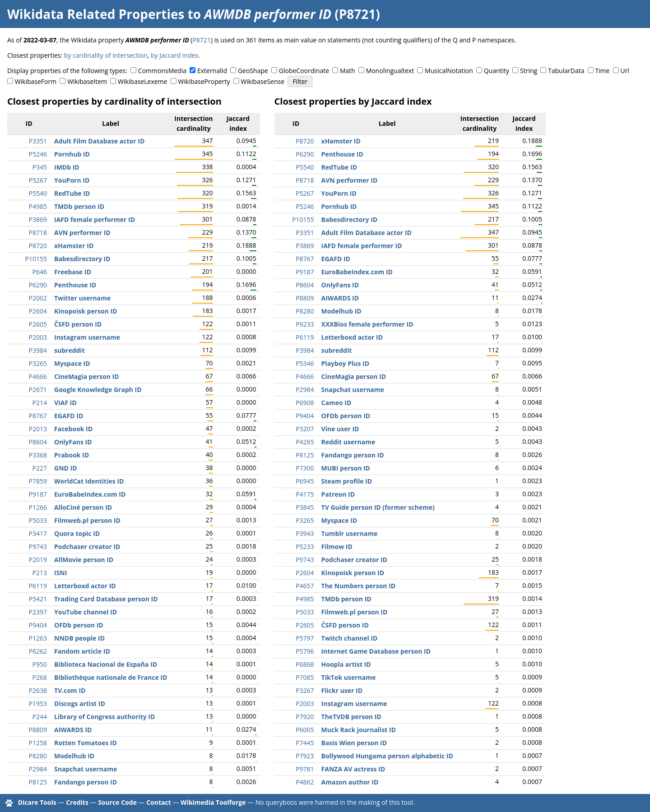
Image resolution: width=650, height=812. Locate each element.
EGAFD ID (69, 416)
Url (624, 71)
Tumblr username (350, 533)
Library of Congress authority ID (104, 717)
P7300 (305, 468)
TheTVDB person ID (351, 717)
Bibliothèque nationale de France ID (111, 677)
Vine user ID (340, 429)
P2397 (38, 612)
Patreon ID (338, 494)
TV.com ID (70, 690)
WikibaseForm (36, 81)
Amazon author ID (350, 782)
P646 (40, 272)
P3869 (38, 219)
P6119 (38, 586)
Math (348, 71)
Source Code (117, 802)
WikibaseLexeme (142, 81)
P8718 (38, 233)
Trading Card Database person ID (106, 599)
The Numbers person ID (359, 586)
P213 (40, 573)
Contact (159, 802)
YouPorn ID (72, 180)
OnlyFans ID (73, 442)
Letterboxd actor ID (85, 586)
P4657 (305, 586)
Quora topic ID (77, 533)
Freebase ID (73, 272)
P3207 (305, 429)
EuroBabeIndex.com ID (90, 494)
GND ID (66, 468)
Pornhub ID (72, 154)
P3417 (38, 533)
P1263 (38, 638)
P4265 (305, 442)
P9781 (305, 769)
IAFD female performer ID (95, 219)
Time (602, 71)
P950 (40, 664)
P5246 (38, 154)
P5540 (38, 193)
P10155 (36, 259)
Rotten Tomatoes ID (86, 743)
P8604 (38, 442)
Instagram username (87, 337)
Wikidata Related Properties (96, 14)
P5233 (305, 547)
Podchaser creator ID (87, 547)
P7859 (38, 481)
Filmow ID (337, 547)
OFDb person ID (79, 625)
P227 (40, 468)
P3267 (305, 690)
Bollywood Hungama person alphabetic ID (387, 756)
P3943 (305, 533)
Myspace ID (72, 363)
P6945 (305, 481)
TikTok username (349, 677)
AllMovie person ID (84, 560)
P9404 (38, 625)
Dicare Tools (37, 802)
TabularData (566, 71)
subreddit (70, 350)
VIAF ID (65, 403)
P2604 (38, 311)
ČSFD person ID (78, 324)
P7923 (305, 756)
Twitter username (82, 298)
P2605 (38, 324)
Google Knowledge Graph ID (98, 390)
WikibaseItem (87, 81)
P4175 (305, 494)
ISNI (60, 573)
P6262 (38, 651)
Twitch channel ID (350, 638)
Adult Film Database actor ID (99, 141)
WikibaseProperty (204, 81)
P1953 (38, 704)
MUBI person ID (346, 468)
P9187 (38, 494)
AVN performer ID (82, 233)
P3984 (38, 350)
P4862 (305, 782)
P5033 (38, 520)
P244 (40, 717)
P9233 (305, 324)
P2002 (38, 298)
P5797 (305, 638)
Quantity (497, 71)
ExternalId (212, 71)
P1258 (38, 743)
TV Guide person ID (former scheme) (378, 507)
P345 (40, 167)
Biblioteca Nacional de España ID (106, 664)
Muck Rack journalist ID (359, 730)
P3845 (305, 507)
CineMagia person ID (87, 376)
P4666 (38, 376)
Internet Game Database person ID (376, 651)
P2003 (38, 337)
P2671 (38, 390)
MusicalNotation (449, 71)
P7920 (305, 717)
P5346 (305, 363)
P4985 (38, 206)
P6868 (305, 664)
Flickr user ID (342, 690)
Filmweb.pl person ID (87, 520)
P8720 (38, 246)
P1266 (38, 507)
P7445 (305, 743)
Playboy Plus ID (345, 363)
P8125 (38, 782)
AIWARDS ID (73, 730)
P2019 (38, 560)
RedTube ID (72, 193)
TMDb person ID (79, 206)
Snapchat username (86, 769)
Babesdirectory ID (82, 259)
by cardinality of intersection (106, 55)
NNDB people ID (79, 638)
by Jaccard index (175, 55)
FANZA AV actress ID (353, 769)
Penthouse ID (75, 285)
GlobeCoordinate (304, 71)
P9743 (38, 547)
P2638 (38, 690)
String (529, 71)
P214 (40, 403)
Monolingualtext (390, 71)
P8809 (38, 730)
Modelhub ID (74, 756)
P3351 (38, 141)
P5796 (305, 651)
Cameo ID (337, 403)
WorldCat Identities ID (89, 481)
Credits (77, 802)
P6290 (38, 285)
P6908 (305, 403)
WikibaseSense (262, 81)
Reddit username (348, 442)
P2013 (38, 429)
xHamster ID (74, 246)
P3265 (38, 363)
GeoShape (253, 71)
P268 (40, 677)
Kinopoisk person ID (86, 311)
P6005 (305, 730)
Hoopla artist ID (346, 664)
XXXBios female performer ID (367, 324)
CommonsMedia (162, 71)
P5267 (38, 180)
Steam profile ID (347, 481)
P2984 (38, 769)
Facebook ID (73, 429)
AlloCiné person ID (83, 507)
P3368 (38, 455)
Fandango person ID (86, 782)
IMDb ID (67, 167)
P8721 (201, 40)
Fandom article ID (82, 651)
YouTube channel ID (86, 612)
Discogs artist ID (80, 704)
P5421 (38, 599)
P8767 (38, 416)
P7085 (305, 677)
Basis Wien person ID (354, 743)
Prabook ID (72, 455)
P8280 (38, 756)
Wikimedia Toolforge (213, 802)
